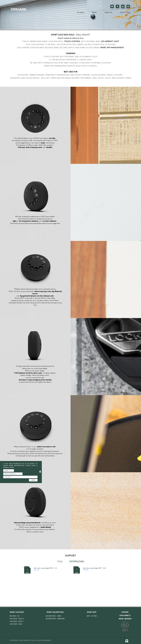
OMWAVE (125, 612)
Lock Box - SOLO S (16, 621)
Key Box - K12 (15, 616)
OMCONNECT (125, 615)
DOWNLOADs (77, 561)
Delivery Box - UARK (53, 616)
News (94, 12)
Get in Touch (125, 12)
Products (81, 12)
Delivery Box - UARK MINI (55, 619)
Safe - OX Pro (92, 616)
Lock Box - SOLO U (17, 619)
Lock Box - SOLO (16, 624)
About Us (108, 12)
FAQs (60, 561)
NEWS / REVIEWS (125, 619)
